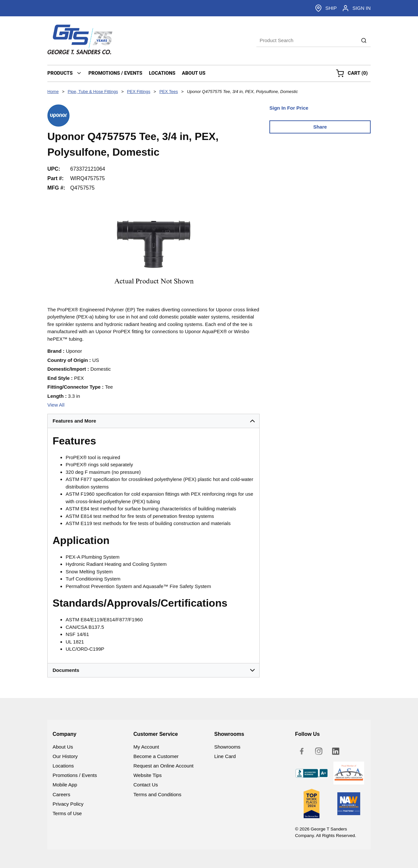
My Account (146, 747)
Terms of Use (67, 813)
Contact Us (146, 785)
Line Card (225, 756)
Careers (61, 794)
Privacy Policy (68, 804)
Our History (65, 756)
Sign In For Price (289, 108)
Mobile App (65, 785)
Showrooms (227, 747)
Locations (63, 766)
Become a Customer (156, 756)
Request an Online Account (164, 766)
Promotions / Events (75, 775)
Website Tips (148, 775)
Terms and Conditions (158, 794)
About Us (63, 747)
